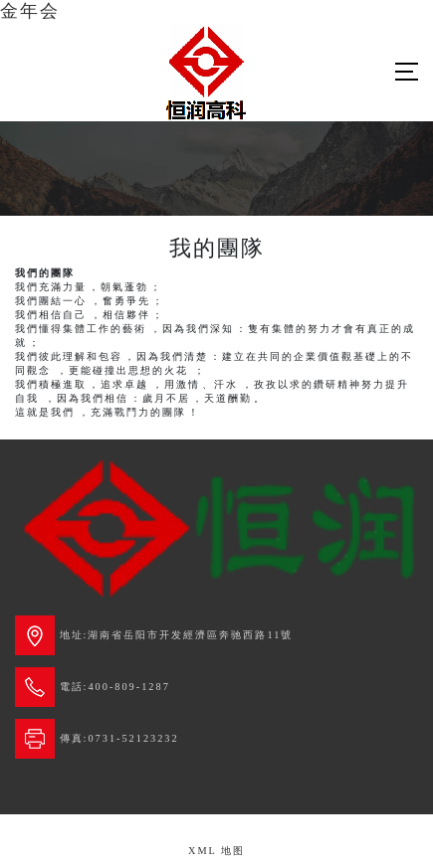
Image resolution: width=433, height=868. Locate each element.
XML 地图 (216, 851)
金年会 (30, 10)
